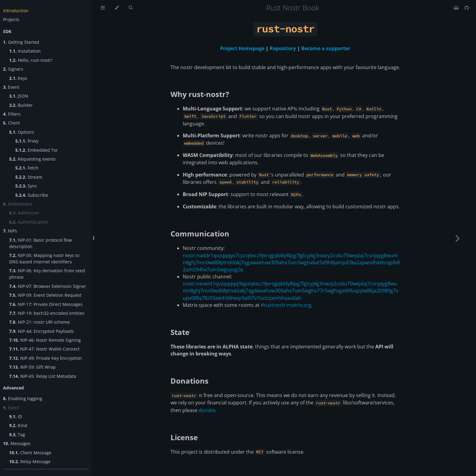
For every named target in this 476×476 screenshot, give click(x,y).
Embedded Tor (37, 150)
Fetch (27, 168)
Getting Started (21, 42)
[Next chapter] (458, 238)
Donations (189, 381)
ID (16, 417)
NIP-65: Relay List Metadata (43, 376)
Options (22, 132)
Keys (18, 78)
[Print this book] (457, 8)
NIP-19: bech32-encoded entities (47, 313)
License (184, 437)
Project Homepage (242, 48)
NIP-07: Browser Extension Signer (48, 286)
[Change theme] (117, 8)
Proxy (27, 141)
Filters (12, 114)
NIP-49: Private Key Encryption (46, 358)
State (180, 332)
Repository (283, 48)
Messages (17, 443)
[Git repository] (467, 8)
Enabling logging (23, 398)
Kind (18, 425)
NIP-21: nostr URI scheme (39, 322)
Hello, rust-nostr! (31, 60)
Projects (11, 19)
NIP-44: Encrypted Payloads (41, 331)
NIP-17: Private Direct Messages (46, 304)
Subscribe (32, 195)
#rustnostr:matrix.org (286, 305)
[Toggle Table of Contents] (103, 8)
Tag (17, 435)
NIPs (10, 231)
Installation (25, 51)
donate (207, 410)
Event (11, 87)
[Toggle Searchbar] (130, 8)
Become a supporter (326, 48)
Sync (26, 186)
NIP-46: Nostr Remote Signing (45, 340)
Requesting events (32, 159)
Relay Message (30, 461)
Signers (13, 69)
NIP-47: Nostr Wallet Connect (44, 349)
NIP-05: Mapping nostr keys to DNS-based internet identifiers (44, 258)
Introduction (16, 11)
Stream (29, 177)
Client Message (30, 453)
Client (11, 123)
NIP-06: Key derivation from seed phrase (47, 274)
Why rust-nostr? (200, 94)
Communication (200, 234)
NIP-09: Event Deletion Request (45, 295)
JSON (19, 96)
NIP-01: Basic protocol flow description (41, 243)
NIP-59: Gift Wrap (32, 367)
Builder (21, 105)
